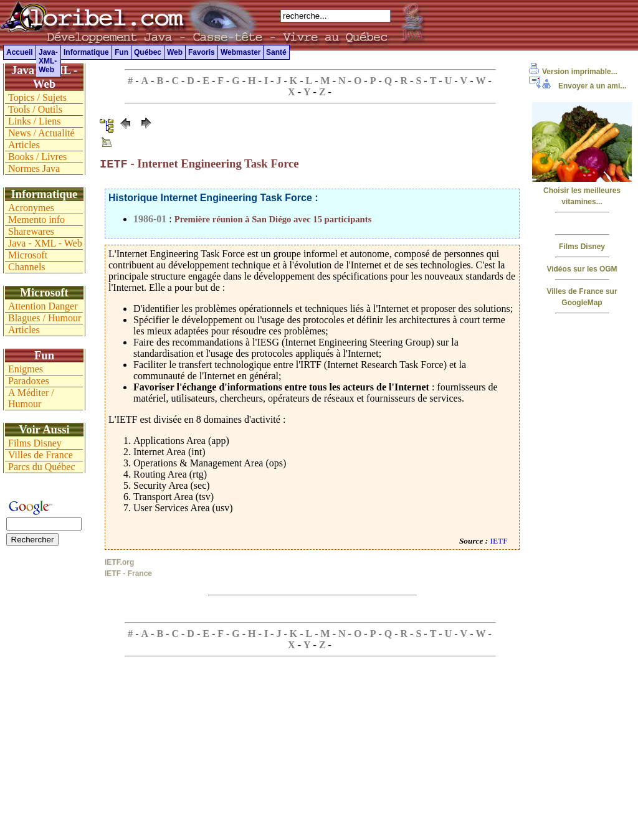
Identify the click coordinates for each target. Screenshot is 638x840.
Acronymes (31, 208)
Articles (24, 145)
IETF (499, 542)
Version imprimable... (573, 72)
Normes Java (34, 168)
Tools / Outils (35, 109)
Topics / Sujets (37, 97)
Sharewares (31, 231)
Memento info (36, 219)
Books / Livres (37, 157)
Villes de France (40, 455)
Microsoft (28, 255)
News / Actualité (41, 133)
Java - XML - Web (45, 243)
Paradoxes (29, 381)
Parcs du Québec (42, 467)
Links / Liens (34, 121)
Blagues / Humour (45, 318)
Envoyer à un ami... (578, 86)
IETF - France (128, 575)
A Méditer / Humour (31, 398)
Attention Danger (43, 306)
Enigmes (26, 369)
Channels (27, 267)
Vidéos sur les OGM (582, 269)
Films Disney (582, 247)
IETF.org (119, 564)
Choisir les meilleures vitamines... (582, 191)
